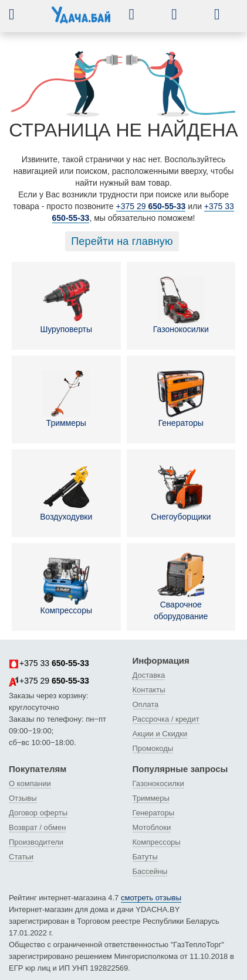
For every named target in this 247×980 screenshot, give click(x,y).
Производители (36, 842)
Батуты (145, 857)
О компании (30, 783)
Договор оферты (38, 813)
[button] (21, 14)
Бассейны (150, 871)
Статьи (21, 857)
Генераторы (181, 399)
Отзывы (23, 798)
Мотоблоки (152, 827)
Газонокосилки (181, 305)
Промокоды (153, 748)
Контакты (149, 690)
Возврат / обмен (37, 827)
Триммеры (66, 399)
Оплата (146, 704)
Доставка (149, 675)
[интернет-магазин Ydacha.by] (81, 19)
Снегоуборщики (181, 493)
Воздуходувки (66, 493)
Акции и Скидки (160, 734)
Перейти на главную (122, 241)
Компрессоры (66, 586)
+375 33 (49, 664)
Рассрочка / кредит (166, 719)
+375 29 (151, 206)
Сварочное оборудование (181, 586)
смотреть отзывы (151, 898)
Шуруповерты (66, 305)
